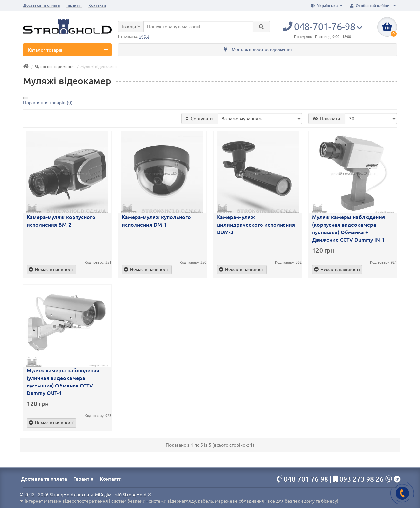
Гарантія (74, 5)
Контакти (97, 5)
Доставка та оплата (42, 5)
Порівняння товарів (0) (48, 103)
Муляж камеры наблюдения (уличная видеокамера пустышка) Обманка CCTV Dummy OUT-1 (63, 382)
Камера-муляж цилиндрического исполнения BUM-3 (256, 225)
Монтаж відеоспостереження (258, 49)
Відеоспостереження (54, 66)
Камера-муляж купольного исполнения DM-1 (156, 221)
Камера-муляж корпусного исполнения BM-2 (61, 221)
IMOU (144, 36)
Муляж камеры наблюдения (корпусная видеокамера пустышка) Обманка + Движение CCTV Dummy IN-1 (348, 228)
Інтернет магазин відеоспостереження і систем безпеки (85, 501)
